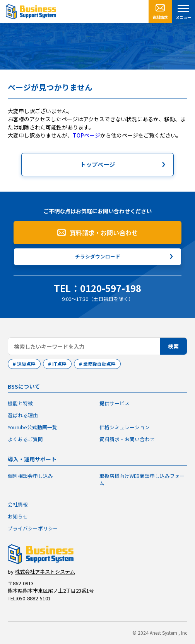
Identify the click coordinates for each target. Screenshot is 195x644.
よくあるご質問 (25, 439)
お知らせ (18, 516)
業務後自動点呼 (99, 364)
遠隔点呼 (26, 364)
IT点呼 (59, 364)
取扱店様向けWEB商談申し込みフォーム (142, 479)
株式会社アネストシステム (45, 572)
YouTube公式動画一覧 (32, 427)
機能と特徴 (20, 403)
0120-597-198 (111, 288)
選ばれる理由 (23, 415)
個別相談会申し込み (30, 476)
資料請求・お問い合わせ (104, 233)
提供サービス (115, 403)
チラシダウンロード (98, 256)
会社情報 (18, 505)
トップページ (97, 164)
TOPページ (86, 135)
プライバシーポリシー (33, 528)
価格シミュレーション (125, 427)
